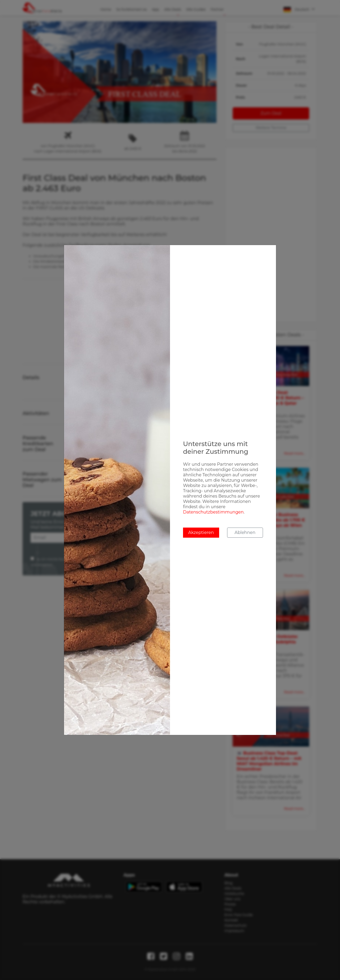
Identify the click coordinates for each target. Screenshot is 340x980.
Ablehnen (245, 532)
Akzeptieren (201, 532)
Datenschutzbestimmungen (213, 512)
